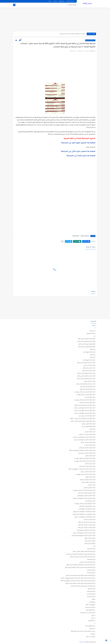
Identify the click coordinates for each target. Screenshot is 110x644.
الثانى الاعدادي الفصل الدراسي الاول (86, 373)
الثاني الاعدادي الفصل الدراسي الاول (86, 376)
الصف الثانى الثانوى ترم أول (88, 482)
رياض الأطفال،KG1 (90, 626)
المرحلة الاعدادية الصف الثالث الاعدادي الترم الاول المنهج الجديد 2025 (78, 578)
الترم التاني (92, 355)
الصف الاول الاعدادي (90, 397)
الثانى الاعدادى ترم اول (89, 381)
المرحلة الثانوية (76, 236)
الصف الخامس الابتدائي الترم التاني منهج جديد (84, 490)
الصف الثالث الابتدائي (90, 432)
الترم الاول (92, 349)
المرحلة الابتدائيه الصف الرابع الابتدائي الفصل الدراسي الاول (81, 565)
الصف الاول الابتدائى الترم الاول (87, 389)
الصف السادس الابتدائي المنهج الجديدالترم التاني (83, 535)
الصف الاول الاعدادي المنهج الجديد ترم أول (85, 408)
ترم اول (93, 615)
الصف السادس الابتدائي (89, 519)
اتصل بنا (50, 1)
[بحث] (14, 5)
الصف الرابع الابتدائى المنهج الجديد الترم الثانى (84, 514)
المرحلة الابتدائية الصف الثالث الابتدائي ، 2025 (84, 551)
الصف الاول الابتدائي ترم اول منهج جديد (86, 394)
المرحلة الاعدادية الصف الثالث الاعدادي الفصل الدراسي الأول (80, 583)
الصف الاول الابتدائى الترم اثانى (87, 386)
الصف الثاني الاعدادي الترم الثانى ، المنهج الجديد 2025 (82, 469)
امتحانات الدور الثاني (90, 607)
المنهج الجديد (92, 602)
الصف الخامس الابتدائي (89, 488)
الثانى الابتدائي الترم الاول (89, 368)
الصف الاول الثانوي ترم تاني (88, 426)
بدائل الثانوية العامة (90, 610)
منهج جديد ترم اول (91, 636)
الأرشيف (55, 1)
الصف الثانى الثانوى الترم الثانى (87, 480)
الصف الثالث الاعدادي (90, 445)
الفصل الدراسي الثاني (90, 543)
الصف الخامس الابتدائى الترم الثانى (86, 493)
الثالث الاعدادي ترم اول (89, 365)
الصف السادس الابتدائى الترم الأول (87, 522)
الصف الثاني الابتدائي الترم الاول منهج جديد (85, 458)
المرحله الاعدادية (91, 594)
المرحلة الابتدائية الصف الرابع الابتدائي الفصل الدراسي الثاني (80, 554)
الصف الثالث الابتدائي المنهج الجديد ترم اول (84, 440)
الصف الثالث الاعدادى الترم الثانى (87, 448)
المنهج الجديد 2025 (90, 605)
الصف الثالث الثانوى (90, 40)
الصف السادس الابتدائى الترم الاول (87, 525)
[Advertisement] (55, 20)
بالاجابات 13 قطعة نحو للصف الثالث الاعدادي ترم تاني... (72, 34)
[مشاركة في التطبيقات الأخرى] (62, 241)
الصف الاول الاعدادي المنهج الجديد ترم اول (85, 410)
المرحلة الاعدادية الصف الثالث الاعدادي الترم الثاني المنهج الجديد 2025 (78, 581)
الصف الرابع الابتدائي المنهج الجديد (87, 509)
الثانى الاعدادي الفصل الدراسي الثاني (86, 378)
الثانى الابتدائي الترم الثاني (89, 371)
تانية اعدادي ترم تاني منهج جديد (87, 613)
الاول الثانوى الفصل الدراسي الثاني (86, 347)
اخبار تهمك (92, 331)
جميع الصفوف (92, 620)
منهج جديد (93, 634)
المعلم (93, 599)
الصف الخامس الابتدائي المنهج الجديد (86, 495)
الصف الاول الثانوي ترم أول (88, 424)
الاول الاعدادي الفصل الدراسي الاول (86, 339)
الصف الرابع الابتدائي (90, 501)
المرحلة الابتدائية (72, 5)
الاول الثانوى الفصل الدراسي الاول (87, 344)
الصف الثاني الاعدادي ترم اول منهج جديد (85, 474)
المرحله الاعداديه (91, 597)
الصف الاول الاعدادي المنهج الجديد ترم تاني (85, 413)
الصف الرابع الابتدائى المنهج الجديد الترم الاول (84, 511)
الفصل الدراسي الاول (90, 541)
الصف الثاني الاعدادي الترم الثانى (87, 466)
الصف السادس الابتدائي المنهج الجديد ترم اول (84, 533)
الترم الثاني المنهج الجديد (89, 360)
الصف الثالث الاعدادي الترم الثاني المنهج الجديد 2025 (82, 450)
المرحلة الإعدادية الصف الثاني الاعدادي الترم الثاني (83, 586)
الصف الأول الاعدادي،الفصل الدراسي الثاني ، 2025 (83, 418)
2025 (94, 325)
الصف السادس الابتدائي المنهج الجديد (86, 530)
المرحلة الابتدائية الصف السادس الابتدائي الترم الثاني (82, 557)
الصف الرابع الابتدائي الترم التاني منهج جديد (85, 503)
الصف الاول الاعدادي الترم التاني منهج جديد (85, 400)
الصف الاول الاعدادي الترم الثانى (87, 402)
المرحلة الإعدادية (91, 570)
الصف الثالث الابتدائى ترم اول (88, 442)
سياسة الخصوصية (71, 1)
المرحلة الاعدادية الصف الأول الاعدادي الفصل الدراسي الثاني (80, 575)
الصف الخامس (91, 485)
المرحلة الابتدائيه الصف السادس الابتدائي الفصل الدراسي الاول (80, 567)
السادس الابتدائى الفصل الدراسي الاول (86, 384)
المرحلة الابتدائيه (91, 559)
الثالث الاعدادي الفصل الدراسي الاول (86, 363)
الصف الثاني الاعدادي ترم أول (88, 472)
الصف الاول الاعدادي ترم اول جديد (87, 416)
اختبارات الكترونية (91, 333)
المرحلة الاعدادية (91, 573)
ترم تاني (93, 618)
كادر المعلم (92, 628)
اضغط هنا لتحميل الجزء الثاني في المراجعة (78, 152)
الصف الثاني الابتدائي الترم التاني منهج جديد (84, 461)
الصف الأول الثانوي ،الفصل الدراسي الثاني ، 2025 (83, 421)
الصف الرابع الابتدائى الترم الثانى (87, 506)
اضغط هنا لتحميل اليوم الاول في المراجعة (78, 143)
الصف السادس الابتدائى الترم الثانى (86, 527)
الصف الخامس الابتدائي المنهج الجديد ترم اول (84, 498)
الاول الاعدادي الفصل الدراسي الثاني (86, 341)
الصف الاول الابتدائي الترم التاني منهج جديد (85, 392)
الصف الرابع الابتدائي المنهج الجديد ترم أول (85, 517)
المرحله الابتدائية (91, 591)
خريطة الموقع (62, 1)
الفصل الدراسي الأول (90, 538)
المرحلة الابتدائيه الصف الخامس (87, 562)
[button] (86, 241)
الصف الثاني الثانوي (90, 477)
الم (94, 546)
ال (94, 336)
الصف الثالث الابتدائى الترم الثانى (87, 434)
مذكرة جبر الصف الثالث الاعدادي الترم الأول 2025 (83, 631)
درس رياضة (87, 4)
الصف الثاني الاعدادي (90, 464)
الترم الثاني (92, 357)
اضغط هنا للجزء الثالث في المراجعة (81, 156)
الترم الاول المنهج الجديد (89, 352)
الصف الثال (92, 429)
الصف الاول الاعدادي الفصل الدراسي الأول (85, 405)
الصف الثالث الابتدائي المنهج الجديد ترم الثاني (84, 437)
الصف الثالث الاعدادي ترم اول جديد (86, 453)
